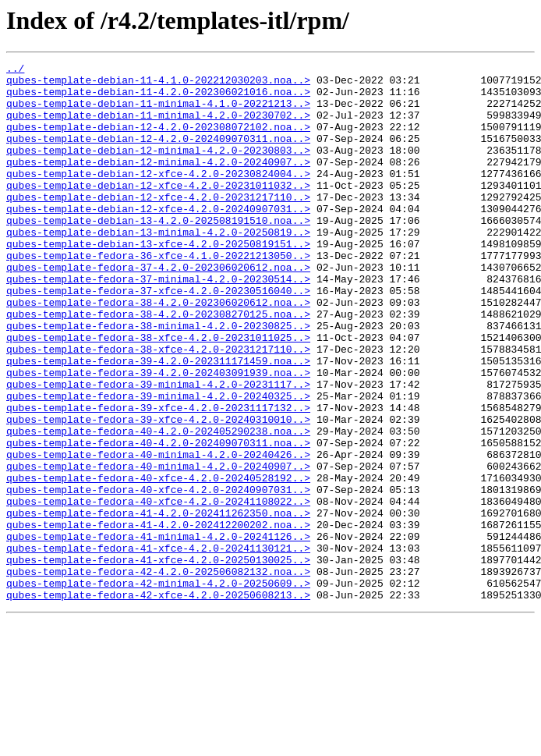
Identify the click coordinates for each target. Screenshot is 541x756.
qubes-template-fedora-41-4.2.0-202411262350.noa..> (158, 604)
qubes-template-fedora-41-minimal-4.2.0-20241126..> (158, 632)
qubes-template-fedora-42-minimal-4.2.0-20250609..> (158, 688)
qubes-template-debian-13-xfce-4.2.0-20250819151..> (158, 281)
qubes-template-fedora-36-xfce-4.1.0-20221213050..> (158, 295)
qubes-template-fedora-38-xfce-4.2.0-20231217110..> (158, 407)
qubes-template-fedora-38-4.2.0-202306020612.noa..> (158, 351)
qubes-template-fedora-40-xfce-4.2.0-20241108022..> (158, 590)
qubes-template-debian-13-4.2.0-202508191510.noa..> (158, 253)
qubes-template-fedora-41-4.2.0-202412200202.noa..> (158, 618)
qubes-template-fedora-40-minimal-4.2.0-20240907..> (158, 548)
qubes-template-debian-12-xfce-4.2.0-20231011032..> (158, 211)
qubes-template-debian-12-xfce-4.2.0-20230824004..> (158, 197)
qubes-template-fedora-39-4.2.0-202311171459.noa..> (158, 421)
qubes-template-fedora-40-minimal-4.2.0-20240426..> (158, 534)
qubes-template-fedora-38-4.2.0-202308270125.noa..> (158, 365)
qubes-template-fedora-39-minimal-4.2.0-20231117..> (158, 449)
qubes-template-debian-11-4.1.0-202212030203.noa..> (158, 84)
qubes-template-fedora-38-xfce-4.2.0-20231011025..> (158, 393)
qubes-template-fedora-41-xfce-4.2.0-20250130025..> (158, 660)
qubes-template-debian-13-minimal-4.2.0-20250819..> (158, 267)
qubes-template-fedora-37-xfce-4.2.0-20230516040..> (158, 337)
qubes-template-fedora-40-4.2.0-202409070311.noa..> (158, 520)
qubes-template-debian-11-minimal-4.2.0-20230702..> (158, 126)
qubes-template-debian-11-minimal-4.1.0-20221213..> (158, 112)
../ (15, 70)
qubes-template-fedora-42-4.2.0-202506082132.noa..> (158, 674)
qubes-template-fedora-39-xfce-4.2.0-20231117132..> (158, 477)
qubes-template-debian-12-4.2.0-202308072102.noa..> (158, 140)
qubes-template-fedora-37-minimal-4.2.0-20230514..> (158, 323)
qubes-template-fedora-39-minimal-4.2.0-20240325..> (158, 463)
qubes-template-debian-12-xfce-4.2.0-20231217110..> (158, 225)
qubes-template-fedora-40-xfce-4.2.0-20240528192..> (158, 562)
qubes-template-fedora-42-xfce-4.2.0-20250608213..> (158, 702)
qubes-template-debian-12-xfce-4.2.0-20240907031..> (158, 239)
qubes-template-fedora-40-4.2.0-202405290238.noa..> (158, 506)
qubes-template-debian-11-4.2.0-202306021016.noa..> (158, 98)
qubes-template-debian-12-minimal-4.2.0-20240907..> (158, 183)
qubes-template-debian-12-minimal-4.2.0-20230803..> (158, 169)
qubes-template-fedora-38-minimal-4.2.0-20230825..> (158, 379)
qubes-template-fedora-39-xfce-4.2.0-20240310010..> (158, 492)
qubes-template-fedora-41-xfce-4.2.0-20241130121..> (158, 646)
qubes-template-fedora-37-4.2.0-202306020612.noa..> (158, 309)
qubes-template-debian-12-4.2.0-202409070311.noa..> (158, 154)
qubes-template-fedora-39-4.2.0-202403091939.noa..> (158, 435)
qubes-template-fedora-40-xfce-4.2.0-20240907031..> (158, 576)
